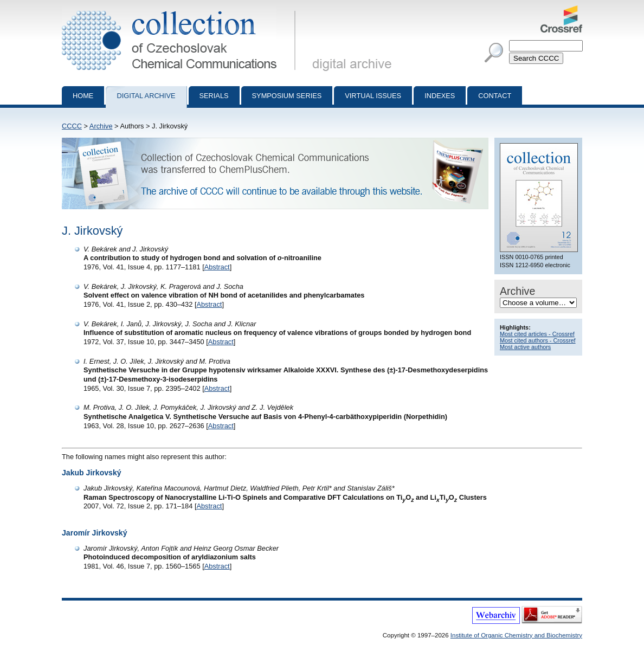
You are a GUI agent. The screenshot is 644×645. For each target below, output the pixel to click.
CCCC (72, 126)
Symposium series (287, 96)
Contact (495, 96)
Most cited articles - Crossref (537, 334)
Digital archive (146, 96)
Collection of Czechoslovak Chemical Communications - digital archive (181, 10)
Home (83, 96)
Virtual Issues (373, 96)
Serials (214, 96)
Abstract (217, 267)
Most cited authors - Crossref (538, 340)
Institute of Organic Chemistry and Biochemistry (516, 635)
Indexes (440, 96)
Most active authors (525, 347)
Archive (101, 126)
